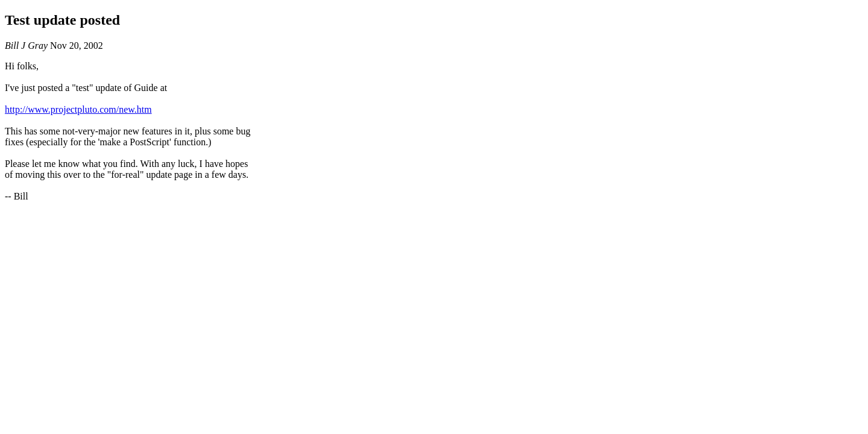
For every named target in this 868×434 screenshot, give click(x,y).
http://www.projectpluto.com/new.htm (78, 109)
